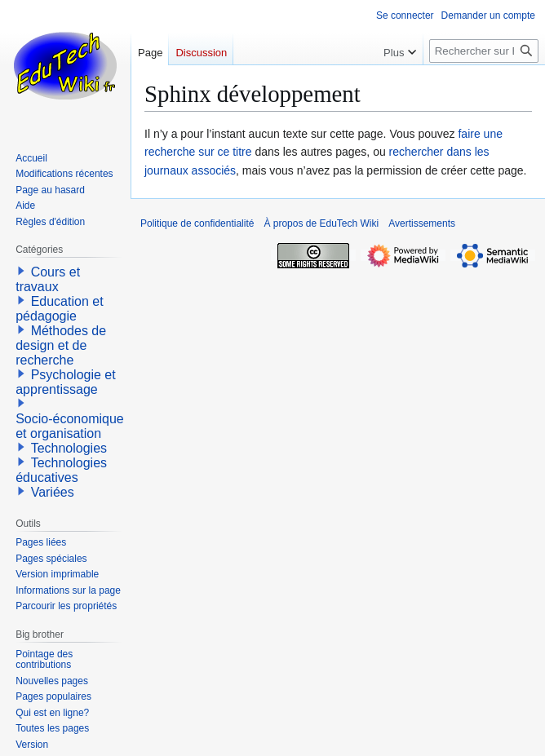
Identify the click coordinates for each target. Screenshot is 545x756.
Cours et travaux (48, 279)
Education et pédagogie (59, 309)
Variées (53, 492)
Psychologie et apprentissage (66, 382)
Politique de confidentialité (197, 223)
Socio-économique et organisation (70, 426)
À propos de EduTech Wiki (321, 223)
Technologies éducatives (61, 470)
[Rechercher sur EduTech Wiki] (484, 51)
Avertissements (422, 223)
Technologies (69, 448)
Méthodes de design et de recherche (61, 345)
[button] (21, 271)
